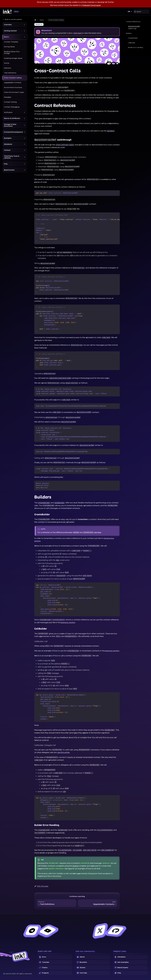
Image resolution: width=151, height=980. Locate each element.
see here (98, 532)
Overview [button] (8, 25)
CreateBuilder (133, 38)
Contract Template (11, 42)
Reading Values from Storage (12, 53)
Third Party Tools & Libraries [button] (12, 157)
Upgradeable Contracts (13, 83)
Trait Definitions (10, 73)
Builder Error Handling (135, 47)
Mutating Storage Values (13, 58)
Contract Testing (10, 102)
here (70, 869)
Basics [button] (6, 37)
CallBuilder (132, 43)
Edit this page (41, 886)
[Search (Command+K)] (141, 12)
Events (7, 63)
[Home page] (35, 20)
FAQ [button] (6, 164)
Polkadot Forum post (91, 5)
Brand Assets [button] (9, 170)
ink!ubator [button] (8, 144)
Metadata (8, 97)
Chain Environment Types (14, 92)
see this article (63, 752)
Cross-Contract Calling (13, 78)
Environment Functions (13, 87)
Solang (75, 866)
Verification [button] (8, 112)
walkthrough (134, 27)
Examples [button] (8, 138)
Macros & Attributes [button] (12, 118)
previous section (68, 623)
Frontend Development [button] (13, 132)
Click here (77, 33)
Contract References (133, 22)
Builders (129, 33)
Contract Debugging (12, 107)
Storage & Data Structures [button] (10, 125)
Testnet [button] (7, 150)
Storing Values (9, 47)
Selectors (8, 68)
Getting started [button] (10, 31)
